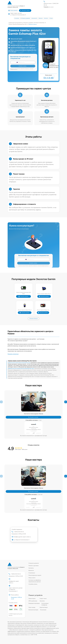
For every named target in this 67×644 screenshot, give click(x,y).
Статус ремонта (13, 10)
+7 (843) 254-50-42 (23, 533)
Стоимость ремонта (34, 563)
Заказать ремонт (24, 296)
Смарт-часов (43, 598)
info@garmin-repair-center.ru (14, 581)
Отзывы (51, 18)
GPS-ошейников (33, 601)
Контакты (46, 18)
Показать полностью (13, 354)
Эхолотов (42, 601)
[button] (66, 402)
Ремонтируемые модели (35, 575)
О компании (17, 18)
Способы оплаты (33, 584)
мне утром (49, 7)
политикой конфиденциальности (43, 266)
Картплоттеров (44, 607)
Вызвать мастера (33, 417)
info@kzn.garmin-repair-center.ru (21, 537)
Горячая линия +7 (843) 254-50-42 (51, 4)
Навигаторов (32, 598)
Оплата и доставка (34, 566)
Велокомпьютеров (33, 610)
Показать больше (34, 319)
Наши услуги (32, 578)
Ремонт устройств (26, 18)
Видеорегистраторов (34, 603)
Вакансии (41, 18)
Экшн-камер (32, 607)
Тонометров (43, 610)
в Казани (22, 6)
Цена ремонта (34, 18)
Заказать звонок (25, 10)
